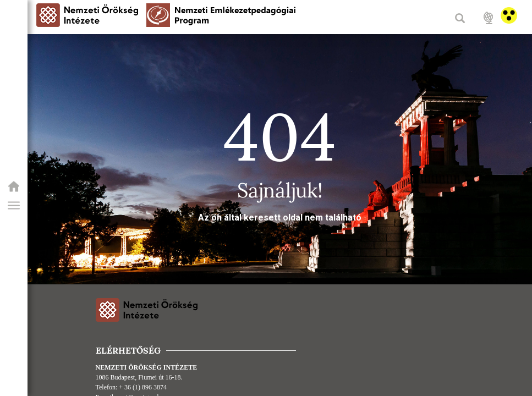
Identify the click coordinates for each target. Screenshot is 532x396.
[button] (14, 206)
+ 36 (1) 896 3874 (143, 387)
